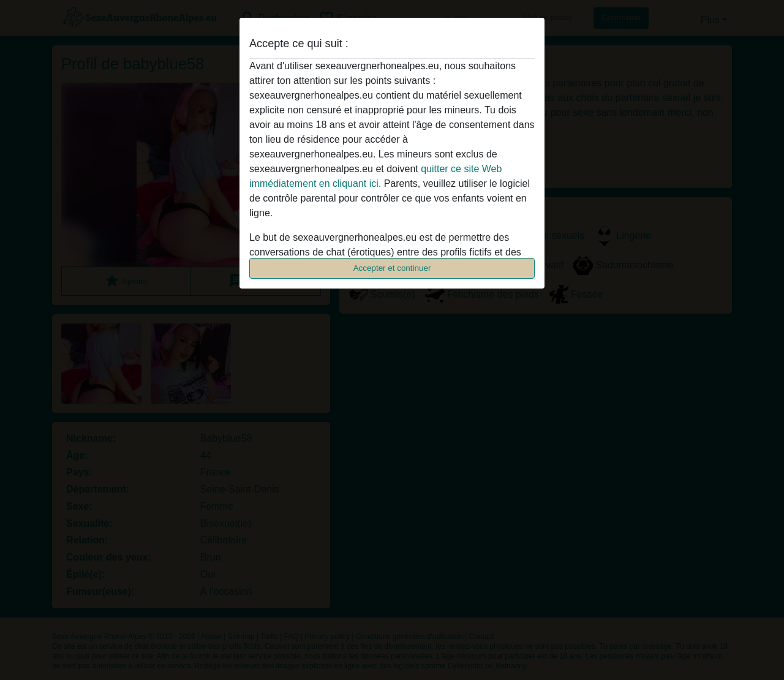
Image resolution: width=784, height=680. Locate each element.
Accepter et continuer (392, 268)
